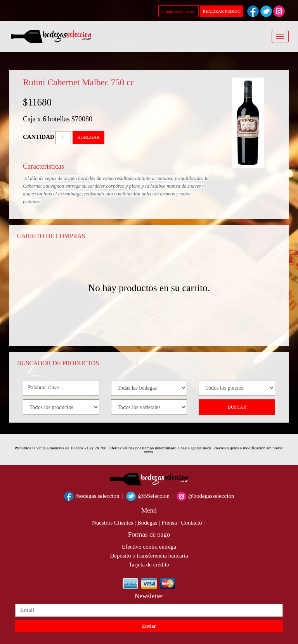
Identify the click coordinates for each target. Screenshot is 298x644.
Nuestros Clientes (113, 523)
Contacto (191, 523)
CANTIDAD (39, 137)
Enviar (149, 626)
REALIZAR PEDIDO (222, 11)
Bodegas (147, 523)
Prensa (169, 523)
